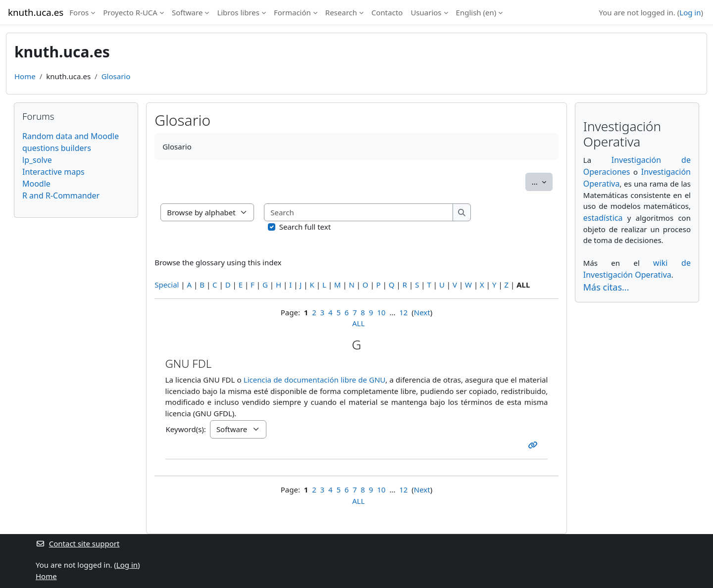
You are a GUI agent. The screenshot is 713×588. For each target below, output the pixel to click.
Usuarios (426, 12)
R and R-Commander (61, 196)
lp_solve (37, 160)
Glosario (116, 76)
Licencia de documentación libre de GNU (314, 380)
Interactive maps (53, 172)
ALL (358, 323)
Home (25, 76)
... (542, 181)
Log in (690, 12)
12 (403, 312)
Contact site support (77, 543)
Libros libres (238, 12)
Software (187, 12)
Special (167, 285)
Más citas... (606, 287)
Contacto (387, 12)
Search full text (305, 227)
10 (381, 312)
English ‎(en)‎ (476, 12)
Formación (292, 12)
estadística (603, 218)
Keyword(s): (186, 429)
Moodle (36, 184)
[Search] (359, 213)
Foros (79, 12)
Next (422, 312)
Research (341, 12)
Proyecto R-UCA (130, 12)
